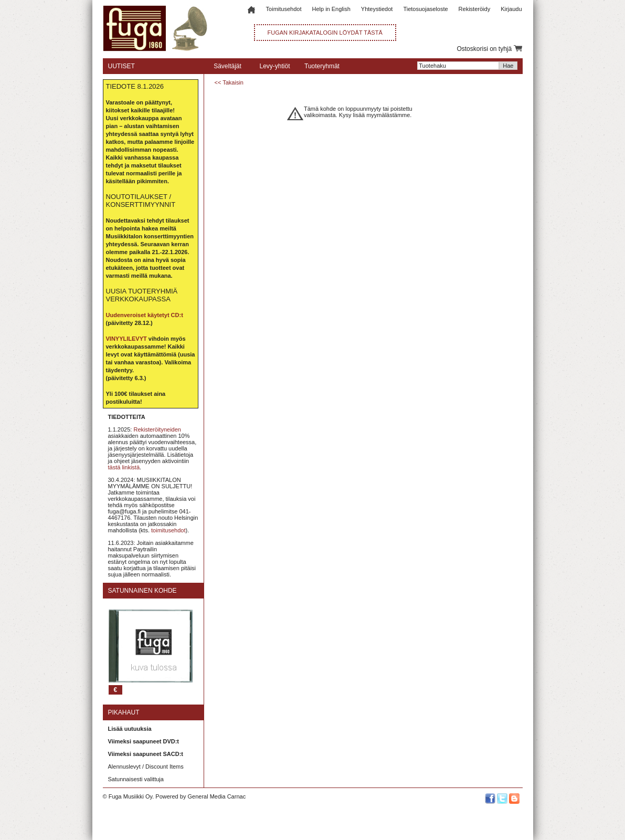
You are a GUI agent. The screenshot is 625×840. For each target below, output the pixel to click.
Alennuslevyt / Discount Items (146, 766)
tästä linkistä (124, 467)
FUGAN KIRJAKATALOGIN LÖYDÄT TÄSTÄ (325, 33)
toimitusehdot (168, 530)
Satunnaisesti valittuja (136, 779)
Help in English (331, 9)
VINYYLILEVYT (126, 339)
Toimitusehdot (284, 9)
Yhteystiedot (377, 9)
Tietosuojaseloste (425, 9)
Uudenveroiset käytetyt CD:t (145, 315)
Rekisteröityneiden (157, 429)
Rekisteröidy (475, 9)
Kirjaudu (511, 9)
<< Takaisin (229, 82)
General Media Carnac (216, 796)
